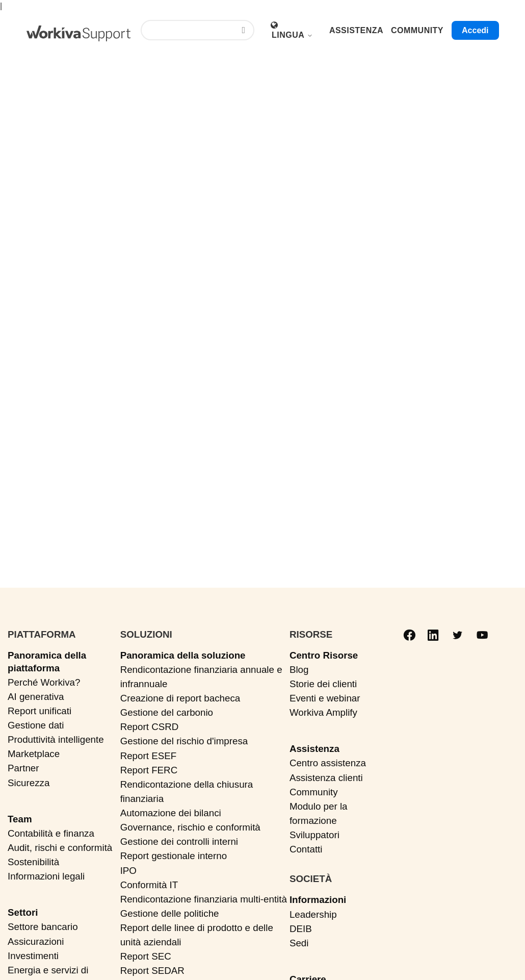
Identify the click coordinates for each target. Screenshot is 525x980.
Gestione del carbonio (167, 712)
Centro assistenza (328, 763)
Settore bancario (43, 927)
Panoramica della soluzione (183, 655)
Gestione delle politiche (170, 913)
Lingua (292, 35)
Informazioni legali (46, 876)
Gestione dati (36, 725)
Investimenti (33, 956)
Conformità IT (149, 885)
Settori (23, 912)
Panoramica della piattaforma (47, 662)
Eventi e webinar (325, 698)
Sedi (299, 943)
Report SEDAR (152, 971)
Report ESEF (148, 756)
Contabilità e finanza (51, 833)
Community (314, 792)
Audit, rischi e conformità (60, 848)
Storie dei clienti (323, 684)
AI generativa (36, 697)
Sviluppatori (314, 835)
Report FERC (149, 770)
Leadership (313, 914)
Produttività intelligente (56, 739)
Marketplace (34, 754)
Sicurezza (29, 783)
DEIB (301, 929)
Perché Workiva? (44, 682)
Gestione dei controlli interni (179, 841)
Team (20, 819)
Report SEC (146, 956)
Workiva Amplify (323, 712)
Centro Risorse (324, 655)
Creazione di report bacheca (180, 698)
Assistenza (314, 749)
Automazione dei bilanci (171, 813)
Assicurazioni (36, 941)
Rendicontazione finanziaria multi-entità (204, 899)
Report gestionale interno (174, 856)
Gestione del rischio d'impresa (184, 741)
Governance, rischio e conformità (190, 827)
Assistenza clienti (326, 778)
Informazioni (318, 900)
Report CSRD (150, 727)
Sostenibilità (33, 862)
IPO (128, 871)
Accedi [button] (475, 30)
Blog (299, 670)
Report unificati (40, 711)
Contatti (306, 849)
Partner (23, 768)
